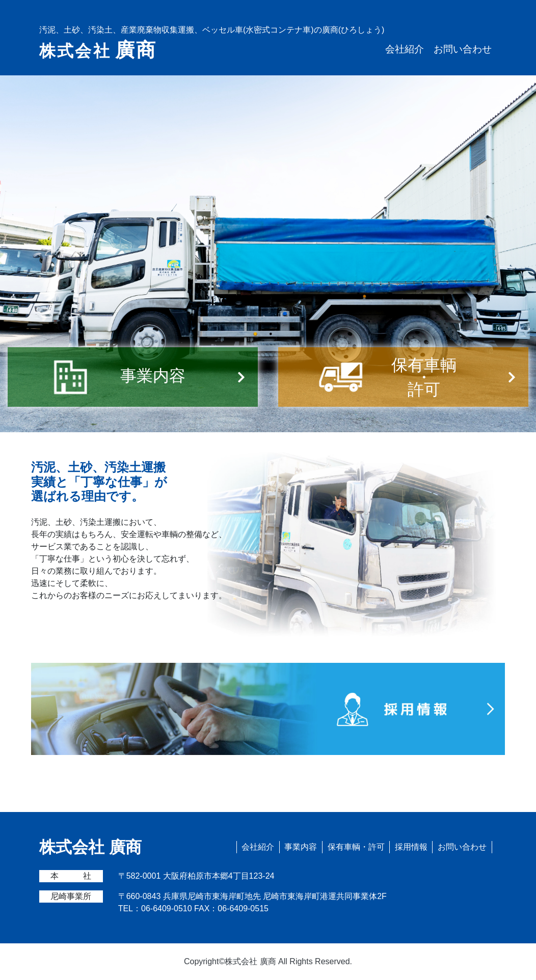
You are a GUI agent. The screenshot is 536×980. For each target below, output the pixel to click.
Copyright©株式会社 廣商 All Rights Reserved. (268, 961)
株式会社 (98, 50)
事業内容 (301, 847)
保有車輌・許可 (356, 847)
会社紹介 (405, 49)
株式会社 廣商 (90, 847)
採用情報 (411, 847)
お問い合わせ (463, 49)
